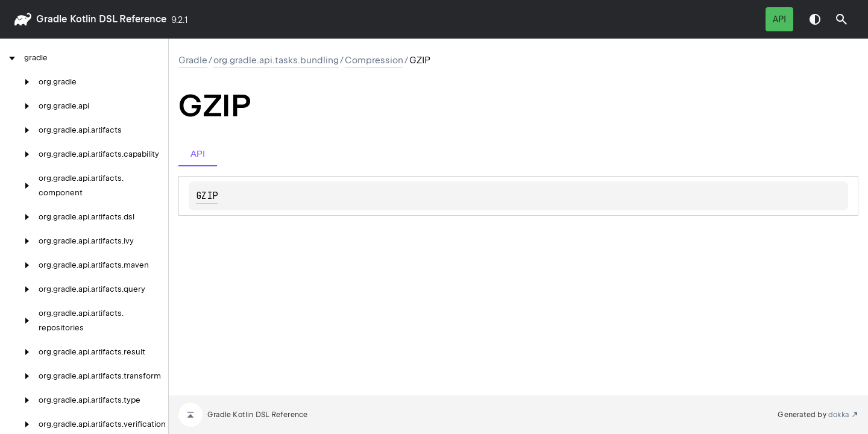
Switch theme (815, 19)
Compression (374, 60)
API (779, 19)
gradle (52, 19)
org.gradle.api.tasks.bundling (276, 60)
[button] (841, 19)
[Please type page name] (841, 19)
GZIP (207, 196)
